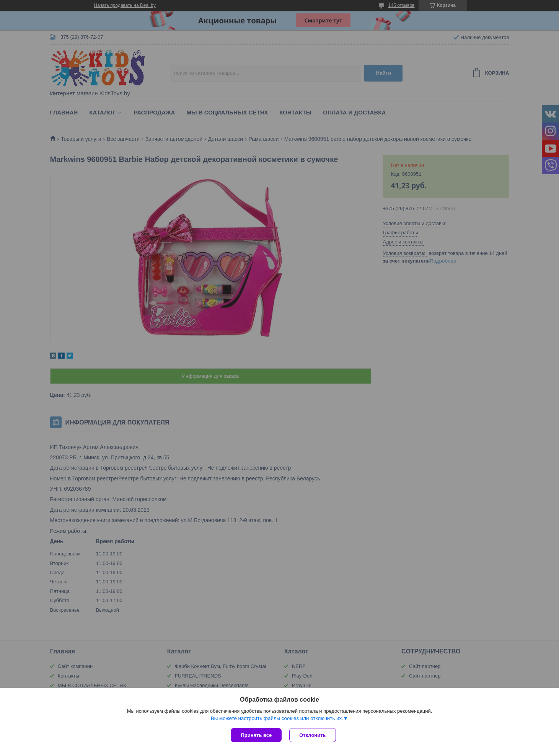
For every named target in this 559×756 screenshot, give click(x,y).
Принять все (256, 735)
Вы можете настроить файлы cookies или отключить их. (277, 718)
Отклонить (312, 735)
